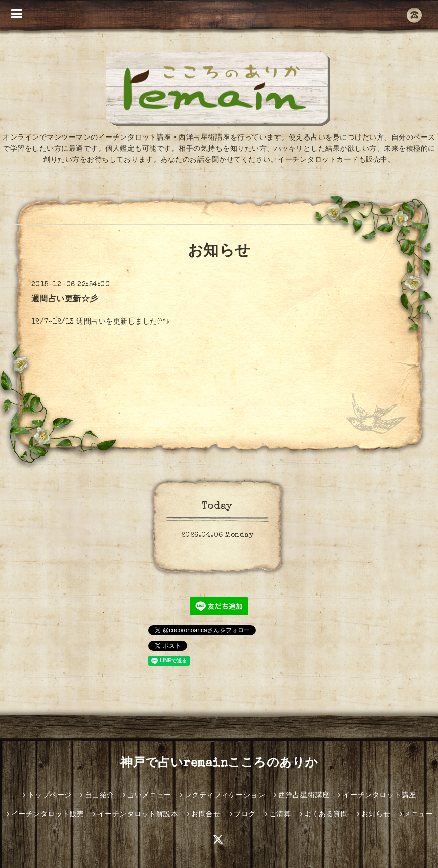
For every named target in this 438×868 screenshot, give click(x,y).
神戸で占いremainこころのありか (219, 764)
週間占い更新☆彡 (65, 300)
